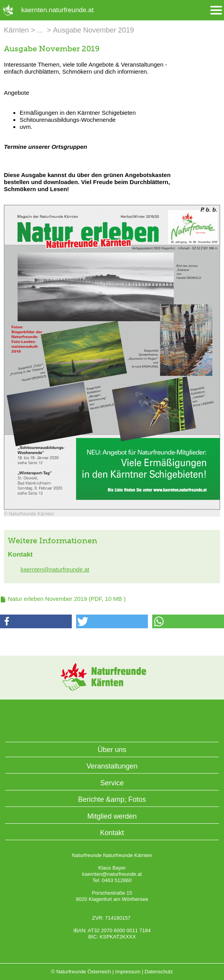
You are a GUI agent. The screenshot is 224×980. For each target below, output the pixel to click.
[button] (36, 621)
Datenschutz (158, 972)
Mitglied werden (112, 816)
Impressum (128, 972)
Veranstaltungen (112, 766)
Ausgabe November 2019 (93, 30)
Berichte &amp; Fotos (112, 799)
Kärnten (16, 30)
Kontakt (112, 833)
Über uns (112, 750)
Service (112, 783)
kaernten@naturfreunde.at (55, 569)
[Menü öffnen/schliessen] (216, 10)
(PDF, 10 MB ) (67, 599)
